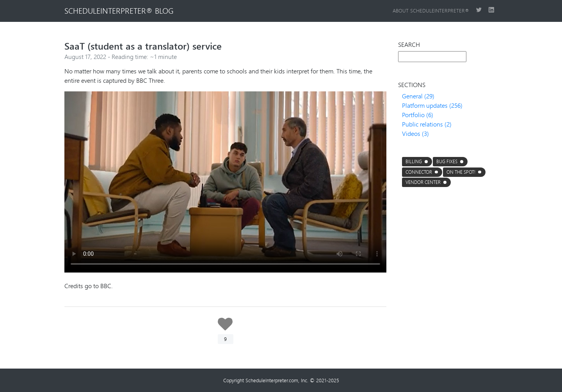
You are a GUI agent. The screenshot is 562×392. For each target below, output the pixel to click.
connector (419, 172)
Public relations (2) (427, 124)
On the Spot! (461, 172)
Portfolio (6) (418, 115)
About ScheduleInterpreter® (431, 11)
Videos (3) (415, 133)
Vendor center (423, 182)
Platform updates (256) (432, 105)
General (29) (418, 96)
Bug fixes (447, 161)
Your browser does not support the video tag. (225, 182)
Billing (414, 161)
